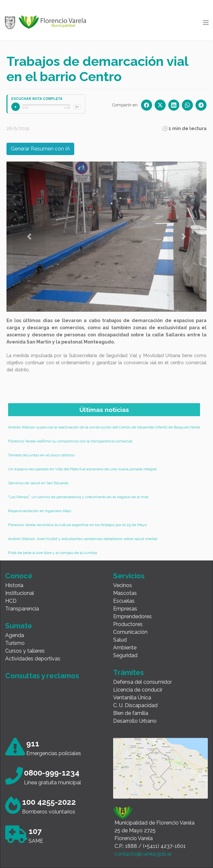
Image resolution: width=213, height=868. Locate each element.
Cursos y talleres (25, 651)
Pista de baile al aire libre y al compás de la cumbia (53, 553)
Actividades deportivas (33, 659)
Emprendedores (132, 616)
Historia (14, 585)
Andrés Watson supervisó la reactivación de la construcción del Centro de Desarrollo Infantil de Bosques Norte (104, 427)
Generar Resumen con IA (40, 149)
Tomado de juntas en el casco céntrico (41, 455)
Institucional (20, 593)
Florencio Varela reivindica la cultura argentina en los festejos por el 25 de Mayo (77, 525)
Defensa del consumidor (142, 682)
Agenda (15, 635)
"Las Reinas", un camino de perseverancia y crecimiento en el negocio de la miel (78, 497)
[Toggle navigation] (206, 23)
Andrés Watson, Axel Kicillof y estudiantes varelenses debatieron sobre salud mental (83, 539)
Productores (128, 624)
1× (77, 107)
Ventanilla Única (132, 698)
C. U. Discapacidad (135, 705)
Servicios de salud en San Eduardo (38, 483)
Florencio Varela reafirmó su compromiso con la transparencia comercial (70, 441)
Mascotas (125, 593)
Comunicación (130, 632)
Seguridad (125, 655)
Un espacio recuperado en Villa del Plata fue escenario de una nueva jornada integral (82, 469)
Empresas (125, 609)
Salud (120, 640)
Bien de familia (131, 713)
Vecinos (123, 585)
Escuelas (124, 601)
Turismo (15, 643)
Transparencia (22, 609)
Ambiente (125, 648)
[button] (29, 237)
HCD (11, 601)
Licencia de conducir (138, 690)
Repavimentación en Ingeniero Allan (40, 511)
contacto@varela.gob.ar (143, 854)
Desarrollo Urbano (135, 721)
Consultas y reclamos (42, 676)
